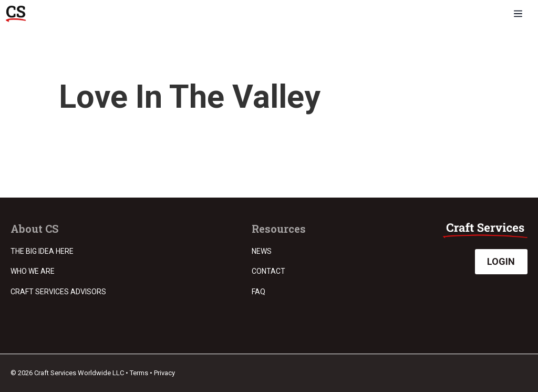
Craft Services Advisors (58, 292)
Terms (139, 373)
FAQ (258, 292)
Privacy (164, 373)
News (262, 251)
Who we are (33, 271)
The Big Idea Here (42, 251)
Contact (268, 271)
